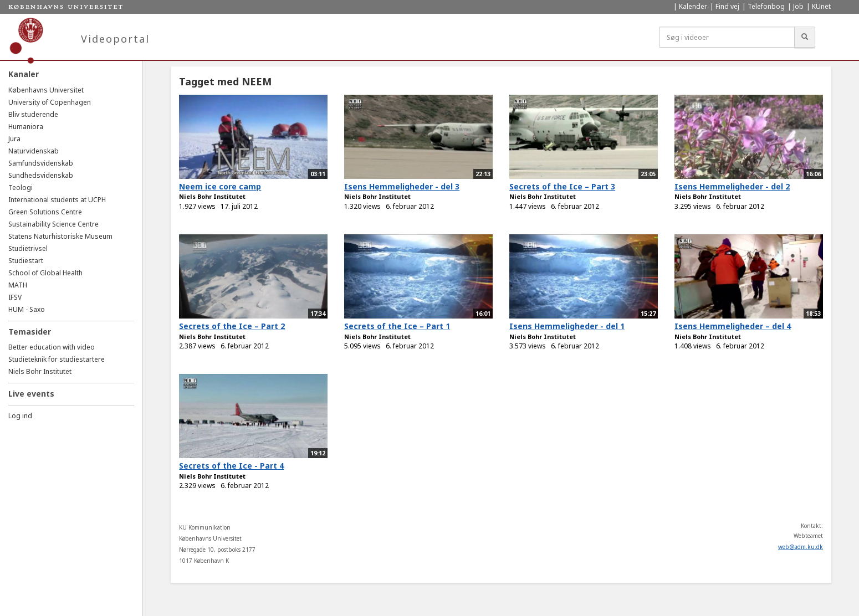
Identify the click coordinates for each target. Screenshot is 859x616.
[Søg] (805, 37)
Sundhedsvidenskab (41, 175)
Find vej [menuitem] (727, 6)
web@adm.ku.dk (801, 547)
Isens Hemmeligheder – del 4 (733, 326)
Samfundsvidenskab (41, 163)
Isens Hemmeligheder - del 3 (402, 186)
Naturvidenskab (34, 151)
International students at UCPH (57, 200)
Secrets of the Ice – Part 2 (232, 326)
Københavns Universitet (46, 90)
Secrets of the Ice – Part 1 (397, 326)
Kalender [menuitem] (693, 6)
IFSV (15, 297)
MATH (18, 285)
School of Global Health (45, 273)
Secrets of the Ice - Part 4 (231, 466)
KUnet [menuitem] (821, 6)
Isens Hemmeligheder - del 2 (732, 186)
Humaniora (26, 127)
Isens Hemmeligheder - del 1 (567, 326)
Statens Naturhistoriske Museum (60, 236)
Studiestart (26, 261)
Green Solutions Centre (45, 212)
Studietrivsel (28, 248)
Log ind (20, 416)
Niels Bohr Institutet (40, 371)
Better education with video (52, 347)
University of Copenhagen (50, 102)
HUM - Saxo (27, 309)
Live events (31, 394)
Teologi (21, 188)
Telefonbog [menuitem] (766, 6)
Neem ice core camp (220, 186)
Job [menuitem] (798, 6)
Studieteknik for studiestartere (57, 359)
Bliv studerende (33, 114)
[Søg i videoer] (727, 37)
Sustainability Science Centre (53, 224)
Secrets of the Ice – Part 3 (562, 186)
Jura (14, 139)
